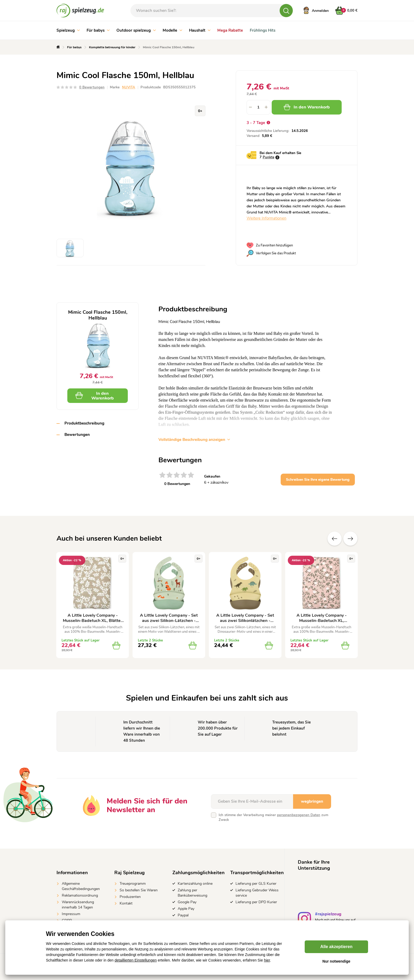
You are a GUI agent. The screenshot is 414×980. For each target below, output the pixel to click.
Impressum (71, 914)
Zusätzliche (350, 539)
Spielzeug (68, 30)
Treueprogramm (133, 884)
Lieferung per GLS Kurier (256, 884)
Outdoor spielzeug (136, 30)
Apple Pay (186, 909)
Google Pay (187, 902)
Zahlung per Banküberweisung (192, 893)
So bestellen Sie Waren (139, 890)
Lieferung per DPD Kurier (256, 902)
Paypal (183, 915)
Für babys (98, 30)
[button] (266, 107)
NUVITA (129, 87)
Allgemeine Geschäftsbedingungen (81, 886)
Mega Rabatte (230, 30)
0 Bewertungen (92, 87)
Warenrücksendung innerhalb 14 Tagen (78, 905)
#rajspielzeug (328, 915)
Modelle (172, 30)
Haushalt (200, 30)
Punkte (269, 157)
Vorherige (335, 539)
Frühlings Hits (263, 30)
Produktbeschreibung (84, 423)
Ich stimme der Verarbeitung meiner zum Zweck (273, 817)
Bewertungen (77, 435)
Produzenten (130, 897)
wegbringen (312, 801)
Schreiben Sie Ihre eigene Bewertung (318, 480)
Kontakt (126, 903)
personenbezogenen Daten (299, 815)
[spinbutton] (258, 107)
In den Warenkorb (307, 107)
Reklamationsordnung (80, 895)
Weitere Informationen (267, 218)
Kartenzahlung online (195, 884)
